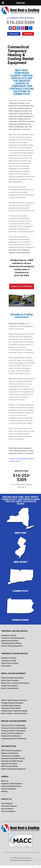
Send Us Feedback (8, 811)
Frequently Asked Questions (12, 784)
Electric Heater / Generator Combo (14, 713)
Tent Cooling (6, 666)
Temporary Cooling (8, 661)
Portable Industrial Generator (12, 703)
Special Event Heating (10, 641)
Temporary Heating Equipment (13, 638)
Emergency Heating (9, 635)
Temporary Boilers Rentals (11, 643)
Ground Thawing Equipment (12, 646)
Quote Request (7, 803)
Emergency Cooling (9, 658)
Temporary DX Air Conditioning (13, 725)
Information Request (9, 806)
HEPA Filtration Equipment (11, 751)
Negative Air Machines (10, 753)
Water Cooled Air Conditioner (12, 733)
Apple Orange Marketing (24, 860)
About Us (5, 781)
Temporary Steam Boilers (11, 708)
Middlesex (25, 459)
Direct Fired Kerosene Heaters (12, 678)
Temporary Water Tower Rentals (13, 731)
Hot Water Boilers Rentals (11, 706)
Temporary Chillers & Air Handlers (14, 728)
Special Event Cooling (9, 663)
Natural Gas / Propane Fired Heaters (15, 683)
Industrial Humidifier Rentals (12, 761)
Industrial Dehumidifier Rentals (13, 758)
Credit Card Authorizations (11, 786)
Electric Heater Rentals (10, 688)
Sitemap (4, 791)
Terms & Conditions (9, 789)
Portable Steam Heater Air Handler (14, 711)
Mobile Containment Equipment (13, 769)
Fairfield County (15, 459)
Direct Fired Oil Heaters (10, 680)
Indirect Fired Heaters (9, 686)
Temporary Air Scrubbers (11, 756)
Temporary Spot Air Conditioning (14, 739)
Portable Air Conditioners (11, 736)
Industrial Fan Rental (9, 764)
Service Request (7, 809)
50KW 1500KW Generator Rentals (14, 700)
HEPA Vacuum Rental (9, 766)
